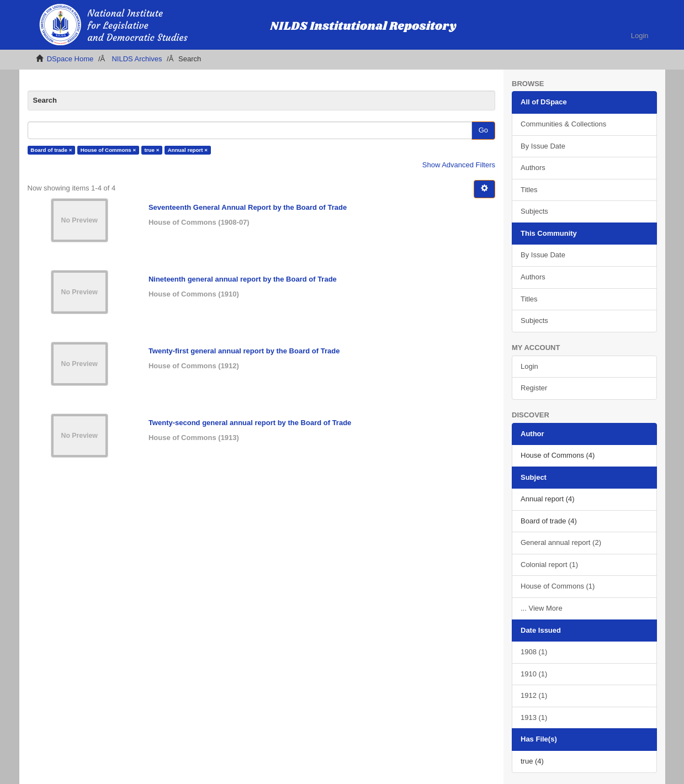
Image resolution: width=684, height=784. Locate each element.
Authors (533, 168)
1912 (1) (534, 695)
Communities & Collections (563, 124)
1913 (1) (534, 717)
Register (534, 388)
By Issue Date (543, 146)
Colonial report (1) (549, 565)
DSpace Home (70, 59)
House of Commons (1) (558, 586)
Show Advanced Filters (459, 165)
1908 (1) (534, 652)
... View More (542, 608)
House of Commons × (108, 150)
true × (152, 150)
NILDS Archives (137, 59)
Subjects (534, 211)
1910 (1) (534, 674)
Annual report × (188, 150)
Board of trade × (51, 150)
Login (529, 366)
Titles (529, 190)
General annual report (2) (561, 542)
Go (483, 130)
